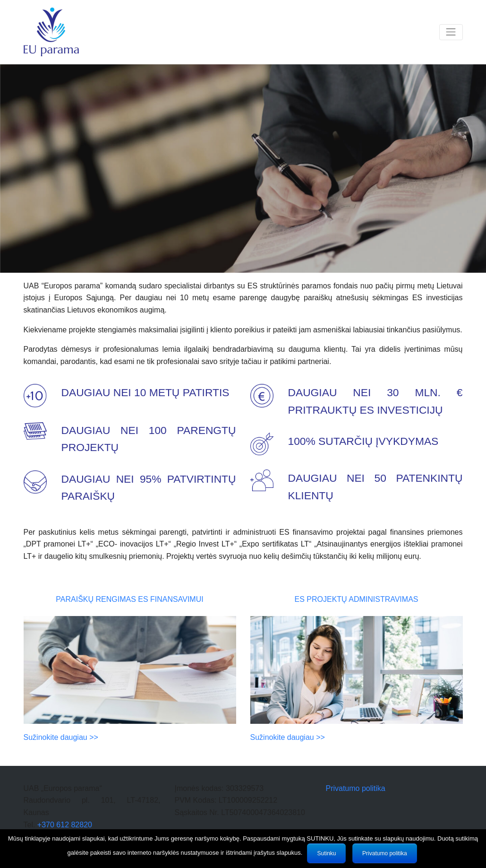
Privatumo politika (355, 788)
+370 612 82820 (65, 825)
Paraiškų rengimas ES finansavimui (129, 599)
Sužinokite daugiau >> (61, 737)
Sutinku (326, 853)
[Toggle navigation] (451, 32)
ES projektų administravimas (357, 599)
